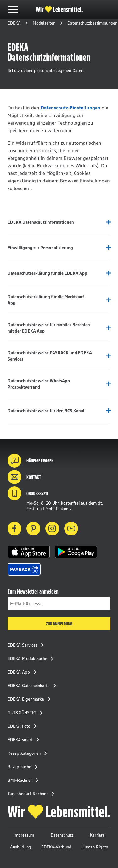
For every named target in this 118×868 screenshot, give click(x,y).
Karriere (97, 835)
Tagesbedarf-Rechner (33, 794)
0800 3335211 (28, 493)
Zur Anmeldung (59, 624)
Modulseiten (44, 23)
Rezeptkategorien (29, 753)
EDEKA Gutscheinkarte (34, 686)
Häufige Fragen (31, 461)
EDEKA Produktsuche (32, 658)
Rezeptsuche (24, 767)
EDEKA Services (28, 645)
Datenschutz (62, 835)
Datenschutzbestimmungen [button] (92, 23)
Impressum (24, 835)
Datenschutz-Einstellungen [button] (70, 108)
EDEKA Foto (24, 726)
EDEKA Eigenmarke (31, 699)
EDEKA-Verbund (56, 847)
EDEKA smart (25, 740)
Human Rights (95, 847)
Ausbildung (21, 847)
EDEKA (14, 23)
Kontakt (24, 477)
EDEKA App (24, 672)
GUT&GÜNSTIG (27, 713)
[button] (29, 552)
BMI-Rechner (25, 780)
